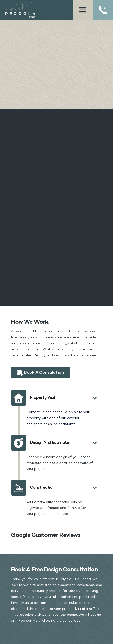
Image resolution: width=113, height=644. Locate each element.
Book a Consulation (44, 373)
